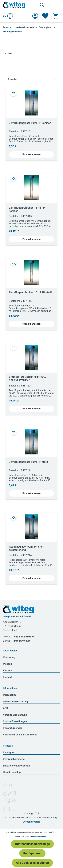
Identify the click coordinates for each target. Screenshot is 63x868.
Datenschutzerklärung (15, 701)
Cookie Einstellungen (15, 721)
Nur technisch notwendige (32, 844)
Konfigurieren (32, 853)
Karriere (7, 670)
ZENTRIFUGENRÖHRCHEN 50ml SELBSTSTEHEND (28, 379)
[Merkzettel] (45, 16)
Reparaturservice (13, 728)
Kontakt (7, 677)
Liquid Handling (12, 772)
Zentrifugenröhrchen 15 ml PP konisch (27, 209)
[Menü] (56, 5)
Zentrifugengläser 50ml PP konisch (30, 123)
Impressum (9, 695)
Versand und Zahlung (15, 715)
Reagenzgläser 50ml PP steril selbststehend (27, 548)
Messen (7, 664)
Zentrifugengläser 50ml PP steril (28, 462)
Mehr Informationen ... (39, 837)
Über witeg (9, 657)
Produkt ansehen (32, 154)
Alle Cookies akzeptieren (32, 863)
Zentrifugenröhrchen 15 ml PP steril (30, 292)
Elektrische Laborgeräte (16, 766)
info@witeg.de (22, 641)
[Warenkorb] (55, 16)
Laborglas (9, 752)
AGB (5, 708)
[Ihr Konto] (35, 16)
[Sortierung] (31, 79)
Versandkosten (31, 822)
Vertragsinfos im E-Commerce (20, 735)
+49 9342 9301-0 (24, 637)
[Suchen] (42, 5)
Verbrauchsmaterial (14, 759)
